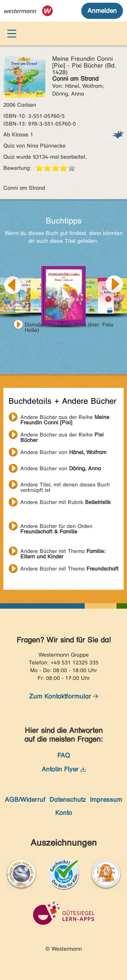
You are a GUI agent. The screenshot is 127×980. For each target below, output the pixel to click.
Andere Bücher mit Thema (63, 552)
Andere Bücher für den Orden (56, 527)
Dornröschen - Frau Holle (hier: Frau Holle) (69, 325)
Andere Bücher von (63, 452)
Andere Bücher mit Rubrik (66, 502)
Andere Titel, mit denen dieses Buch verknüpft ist (65, 485)
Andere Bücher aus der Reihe (65, 418)
